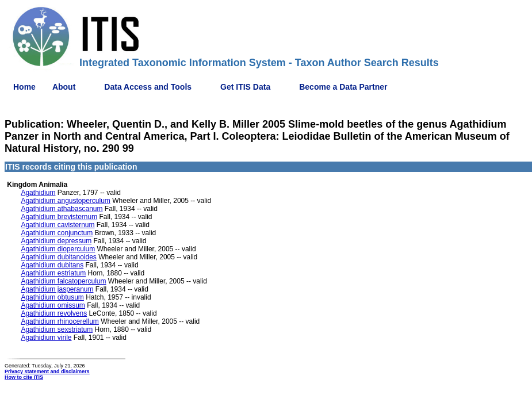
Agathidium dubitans (52, 265)
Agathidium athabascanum (62, 209)
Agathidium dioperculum (58, 249)
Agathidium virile (46, 338)
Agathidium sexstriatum (57, 329)
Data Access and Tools (148, 87)
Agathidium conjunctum (57, 233)
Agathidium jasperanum (57, 289)
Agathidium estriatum (53, 273)
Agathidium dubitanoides (58, 257)
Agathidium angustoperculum (65, 201)
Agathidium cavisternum (58, 225)
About (64, 87)
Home (24, 87)
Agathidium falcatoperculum (63, 281)
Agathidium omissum (53, 305)
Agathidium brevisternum (59, 217)
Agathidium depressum (56, 241)
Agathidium (38, 193)
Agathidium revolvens (54, 313)
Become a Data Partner (343, 87)
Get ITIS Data (245, 87)
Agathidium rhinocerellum (60, 321)
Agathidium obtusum (52, 297)
